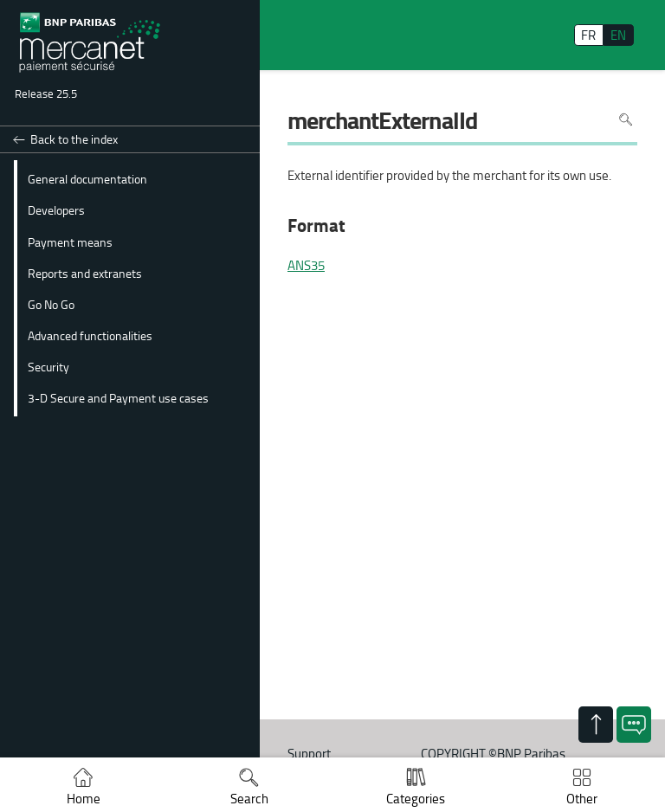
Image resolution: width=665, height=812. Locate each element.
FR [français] (588, 35)
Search (249, 799)
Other (582, 799)
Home (84, 799)
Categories (416, 799)
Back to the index (74, 139)
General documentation (87, 178)
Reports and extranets (85, 273)
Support (309, 754)
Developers (56, 209)
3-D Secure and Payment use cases (118, 397)
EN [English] (618, 35)
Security (48, 366)
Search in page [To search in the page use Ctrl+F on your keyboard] (626, 120)
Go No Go (51, 304)
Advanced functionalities (90, 335)
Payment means (70, 242)
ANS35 (306, 266)
